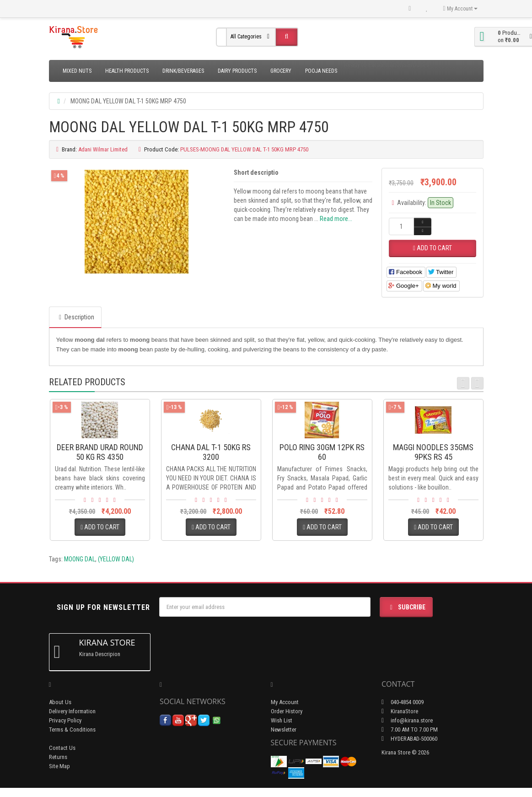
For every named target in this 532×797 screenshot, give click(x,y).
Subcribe (406, 607)
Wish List (282, 720)
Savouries (416, 65)
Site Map (59, 766)
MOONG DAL (80, 559)
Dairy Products (237, 71)
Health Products (127, 71)
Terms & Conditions (72, 730)
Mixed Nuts (77, 71)
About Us (60, 702)
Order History (287, 711)
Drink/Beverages (183, 71)
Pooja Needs (321, 71)
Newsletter (284, 730)
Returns (58, 757)
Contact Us (62, 748)
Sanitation (390, 65)
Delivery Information (72, 711)
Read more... (336, 219)
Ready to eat (360, 65)
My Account (285, 702)
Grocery (281, 71)
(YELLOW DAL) (116, 559)
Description (75, 317)
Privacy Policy (65, 720)
